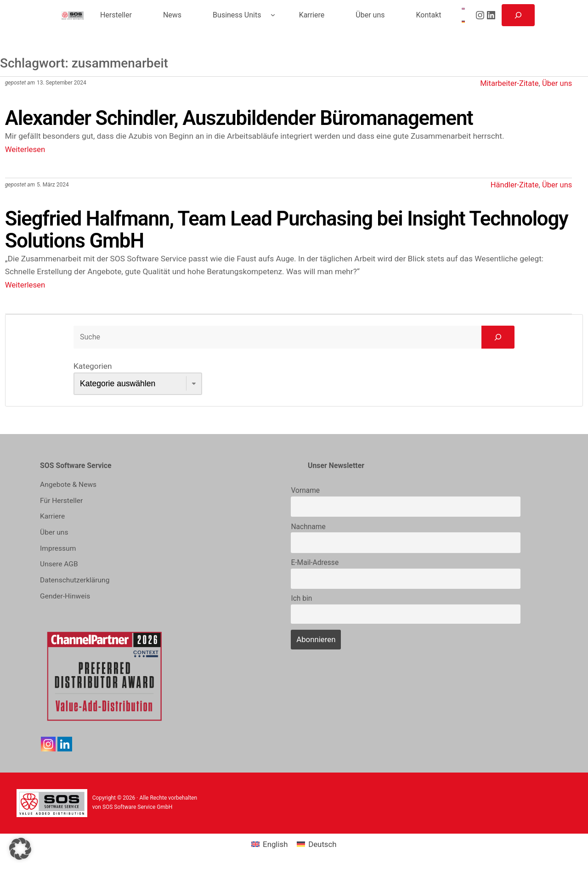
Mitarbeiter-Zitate (506, 83)
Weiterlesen (26, 149)
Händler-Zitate (512, 185)
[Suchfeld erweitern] (518, 15)
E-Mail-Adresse (315, 565)
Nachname (308, 529)
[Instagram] (48, 745)
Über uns (556, 83)
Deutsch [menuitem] (323, 845)
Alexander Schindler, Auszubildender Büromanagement (256, 118)
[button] (20, 849)
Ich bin (301, 601)
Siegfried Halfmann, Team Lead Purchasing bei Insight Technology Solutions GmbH (252, 231)
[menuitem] (463, 9)
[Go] (498, 339)
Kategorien (93, 369)
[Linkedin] (65, 745)
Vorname (305, 493)
